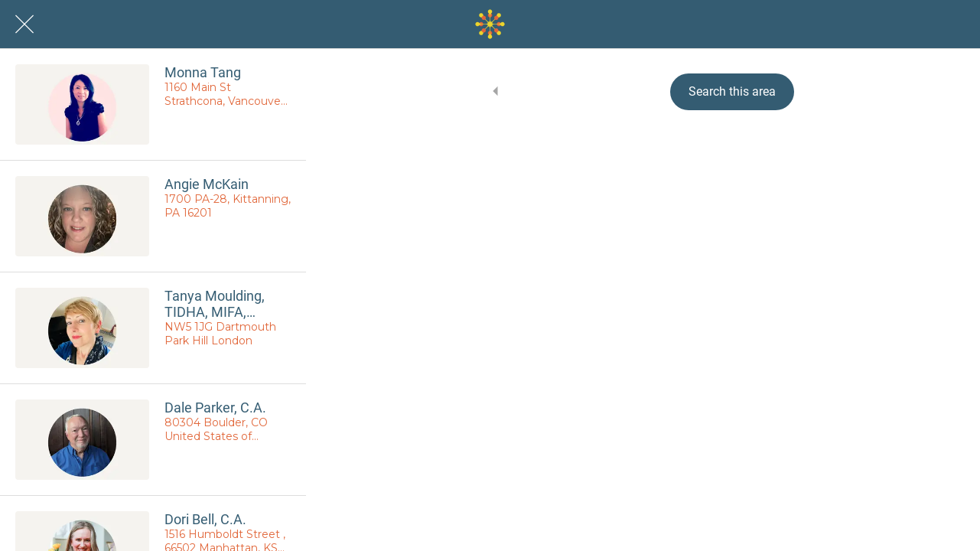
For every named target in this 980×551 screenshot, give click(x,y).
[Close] (24, 24)
